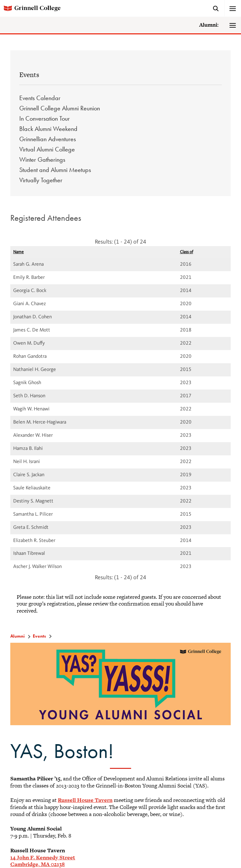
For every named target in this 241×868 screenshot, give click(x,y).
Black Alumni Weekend (48, 129)
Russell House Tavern (85, 800)
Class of (187, 252)
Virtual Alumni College (47, 149)
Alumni (18, 636)
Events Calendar (40, 98)
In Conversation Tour (45, 118)
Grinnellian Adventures (48, 139)
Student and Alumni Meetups (55, 170)
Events (29, 75)
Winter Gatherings (42, 159)
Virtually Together (41, 180)
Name (18, 252)
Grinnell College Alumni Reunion (60, 108)
